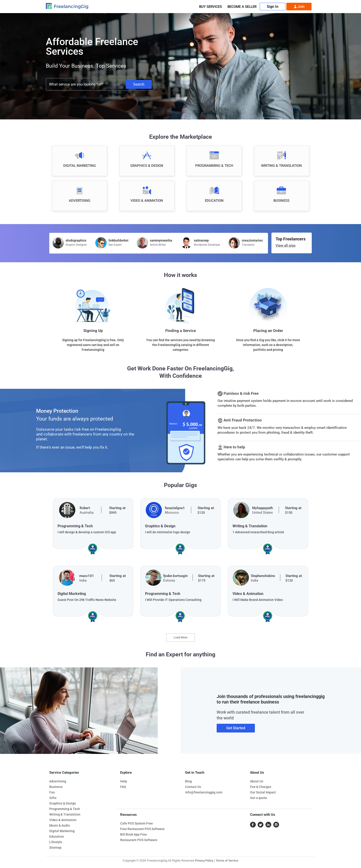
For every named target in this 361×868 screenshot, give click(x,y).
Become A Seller (242, 7)
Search (139, 84)
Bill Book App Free (134, 834)
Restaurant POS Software (139, 840)
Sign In (273, 7)
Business (56, 787)
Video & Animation (63, 820)
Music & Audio (60, 825)
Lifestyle (56, 842)
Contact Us (193, 787)
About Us (257, 781)
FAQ (123, 787)
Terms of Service (227, 861)
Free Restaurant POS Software (142, 829)
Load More (180, 637)
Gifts (53, 798)
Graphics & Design (63, 803)
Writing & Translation (65, 814)
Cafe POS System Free (137, 823)
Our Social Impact (263, 792)
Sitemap (55, 848)
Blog (188, 781)
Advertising (58, 781)
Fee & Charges (261, 787)
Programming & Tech (65, 809)
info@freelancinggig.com (204, 792)
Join (299, 7)
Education (57, 836)
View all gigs (286, 245)
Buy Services (211, 7)
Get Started (236, 728)
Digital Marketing (62, 831)
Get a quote (259, 798)
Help (124, 781)
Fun (52, 792)
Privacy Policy (204, 861)
